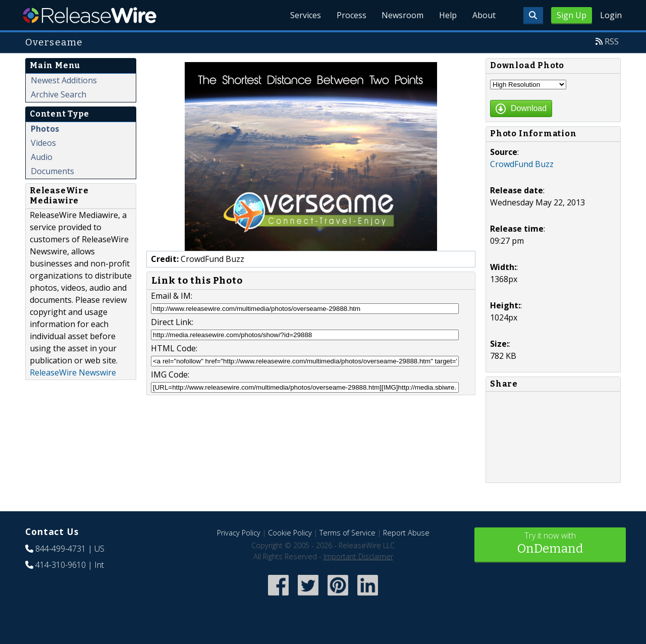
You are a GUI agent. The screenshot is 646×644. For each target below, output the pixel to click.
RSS (612, 41)
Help (447, 15)
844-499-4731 (61, 549)
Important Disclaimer (358, 556)
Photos (45, 129)
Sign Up (572, 15)
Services (303, 15)
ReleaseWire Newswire (73, 372)
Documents (52, 171)
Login (611, 15)
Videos (43, 143)
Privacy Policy (239, 533)
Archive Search (59, 94)
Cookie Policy (290, 533)
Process (349, 15)
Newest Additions (64, 80)
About (483, 15)
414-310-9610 (61, 565)
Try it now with (550, 544)
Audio (42, 157)
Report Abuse (406, 533)
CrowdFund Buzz (522, 164)
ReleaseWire (90, 15)
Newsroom (401, 15)
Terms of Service (347, 533)
